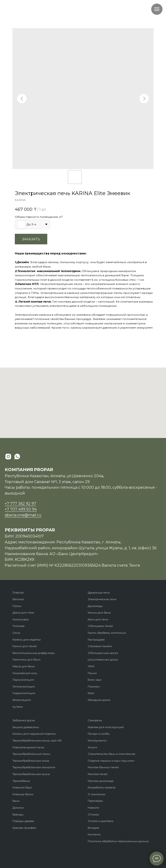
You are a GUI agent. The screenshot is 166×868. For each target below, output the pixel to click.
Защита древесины (26, 727)
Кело (91, 693)
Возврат (93, 828)
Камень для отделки (27, 639)
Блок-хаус (95, 680)
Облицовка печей (100, 626)
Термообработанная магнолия (34, 767)
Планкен (94, 686)
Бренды (18, 814)
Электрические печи (102, 599)
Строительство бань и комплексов (111, 754)
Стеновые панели (100, 646)
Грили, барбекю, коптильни (107, 633)
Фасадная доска (99, 700)
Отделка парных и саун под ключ (111, 761)
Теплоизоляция (24, 686)
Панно (92, 673)
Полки (17, 606)
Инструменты (97, 740)
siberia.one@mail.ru (23, 515)
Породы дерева (23, 821)
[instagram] (8, 457)
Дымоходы (95, 606)
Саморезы (95, 720)
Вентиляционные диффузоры (34, 653)
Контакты (94, 834)
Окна (16, 633)
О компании (97, 794)
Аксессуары (21, 619)
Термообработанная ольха (31, 761)
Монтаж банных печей (103, 767)
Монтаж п (94, 774)
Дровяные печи (99, 593)
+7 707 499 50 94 (21, 509)
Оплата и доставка (101, 821)
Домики (18, 808)
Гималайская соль (25, 673)
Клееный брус (22, 787)
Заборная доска (24, 720)
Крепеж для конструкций (106, 727)
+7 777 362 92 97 (20, 504)
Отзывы (93, 814)
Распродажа (96, 639)
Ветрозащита (22, 700)
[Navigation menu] (157, 9)
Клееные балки (23, 794)
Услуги (92, 747)
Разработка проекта (102, 787)
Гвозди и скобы (99, 734)
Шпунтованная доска (103, 659)
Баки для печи (98, 619)
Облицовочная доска (103, 653)
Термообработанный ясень (31, 754)
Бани (16, 801)
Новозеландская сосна (28, 747)
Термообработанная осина (31, 774)
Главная (18, 593)
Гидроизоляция (24, 693)
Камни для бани (99, 613)
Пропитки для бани (26, 659)
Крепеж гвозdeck (24, 828)
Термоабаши (21, 781)
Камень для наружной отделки (34, 734)
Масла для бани (24, 666)
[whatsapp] (17, 457)
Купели (18, 707)
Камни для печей (25, 646)
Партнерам (95, 801)
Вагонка (18, 599)
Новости (93, 808)
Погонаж (18, 626)
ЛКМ (91, 666)
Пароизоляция (23, 680)
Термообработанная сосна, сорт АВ (37, 740)
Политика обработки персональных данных (118, 841)
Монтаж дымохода (101, 781)
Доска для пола (23, 613)
